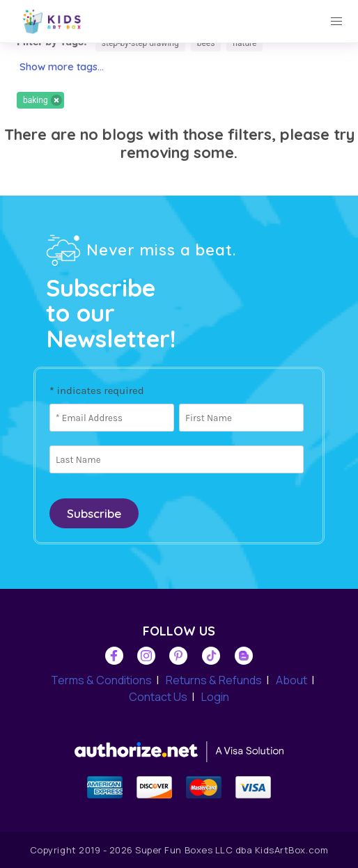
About (291, 680)
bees (206, 43)
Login (215, 697)
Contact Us (158, 697)
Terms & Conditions (101, 680)
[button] (336, 22)
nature (244, 43)
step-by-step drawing (140, 43)
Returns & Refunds (214, 680)
